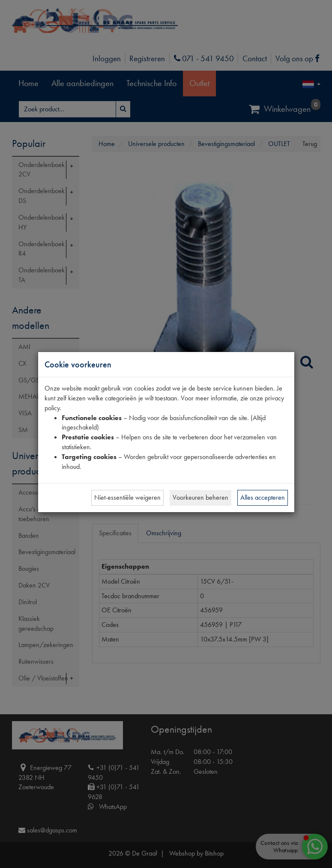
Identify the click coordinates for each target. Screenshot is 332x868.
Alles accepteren (263, 497)
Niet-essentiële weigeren (127, 497)
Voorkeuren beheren (200, 497)
